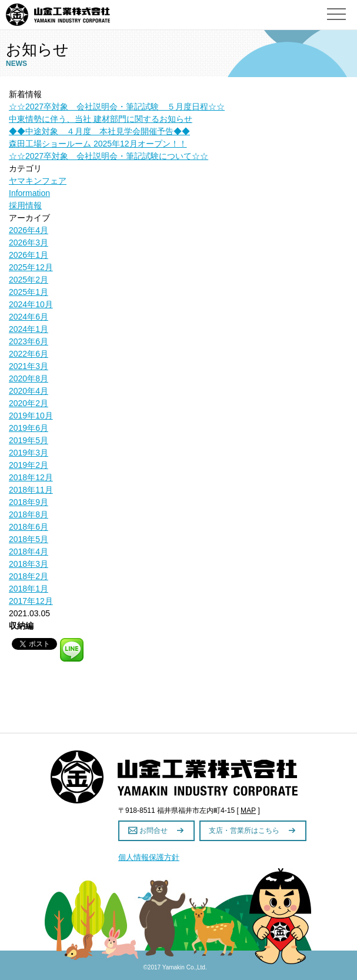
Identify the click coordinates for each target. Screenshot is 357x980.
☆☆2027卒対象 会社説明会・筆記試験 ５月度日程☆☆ (117, 107)
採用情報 (25, 205)
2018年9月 (29, 502)
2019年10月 (31, 416)
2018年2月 (29, 576)
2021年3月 (29, 366)
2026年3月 (29, 242)
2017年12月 (31, 601)
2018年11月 (31, 490)
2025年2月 (29, 280)
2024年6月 (29, 317)
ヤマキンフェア (38, 181)
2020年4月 (29, 391)
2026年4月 (29, 230)
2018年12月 (31, 477)
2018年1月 (29, 589)
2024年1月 (29, 329)
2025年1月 (29, 292)
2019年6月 (29, 428)
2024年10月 (31, 304)
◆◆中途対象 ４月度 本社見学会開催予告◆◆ (99, 131)
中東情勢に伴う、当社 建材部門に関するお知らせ (101, 119)
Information (29, 193)
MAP (248, 810)
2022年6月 (29, 354)
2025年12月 (31, 267)
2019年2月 (29, 465)
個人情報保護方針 (149, 857)
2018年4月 (29, 552)
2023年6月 (29, 341)
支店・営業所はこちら (245, 830)
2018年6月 (29, 527)
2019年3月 (29, 453)
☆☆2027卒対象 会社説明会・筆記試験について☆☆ (109, 156)
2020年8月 (29, 378)
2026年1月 (29, 255)
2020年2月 (29, 403)
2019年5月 (29, 440)
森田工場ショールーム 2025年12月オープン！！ (98, 144)
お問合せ (154, 830)
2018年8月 (29, 514)
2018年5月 (29, 539)
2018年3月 (29, 564)
